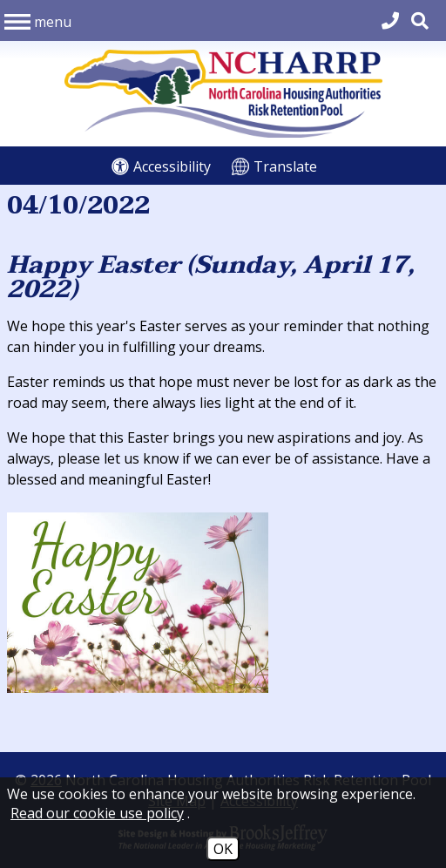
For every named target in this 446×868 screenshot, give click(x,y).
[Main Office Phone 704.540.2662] (390, 20)
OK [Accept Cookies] (223, 849)
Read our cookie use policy (97, 813)
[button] (38, 20)
